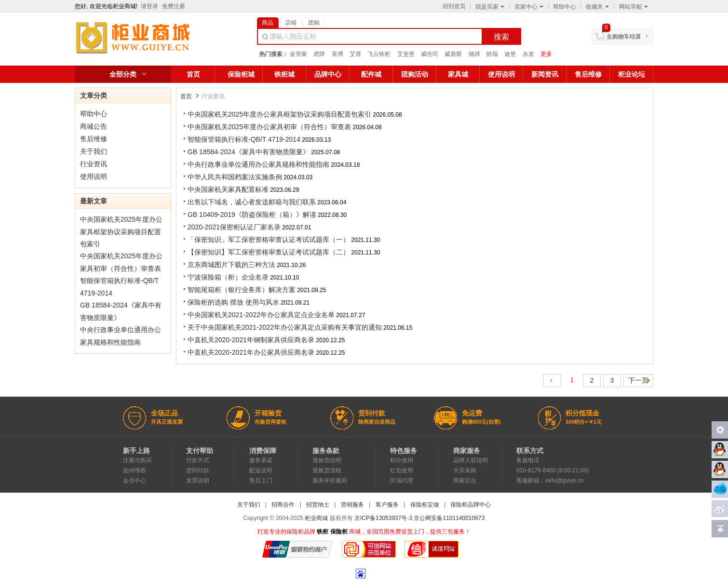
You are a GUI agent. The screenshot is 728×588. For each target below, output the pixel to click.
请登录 (149, 6)
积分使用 (402, 460)
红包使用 (402, 470)
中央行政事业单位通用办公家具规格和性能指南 (258, 164)
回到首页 (454, 6)
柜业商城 (316, 518)
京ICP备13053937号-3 (383, 518)
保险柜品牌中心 (471, 505)
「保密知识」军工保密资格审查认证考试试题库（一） (269, 240)
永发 (528, 54)
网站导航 (634, 7)
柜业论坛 (632, 74)
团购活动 (415, 74)
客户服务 (387, 505)
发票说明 (198, 481)
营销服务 (352, 505)
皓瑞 (492, 54)
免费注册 (174, 6)
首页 (193, 74)
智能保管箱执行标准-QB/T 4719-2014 (244, 139)
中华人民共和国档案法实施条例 (235, 177)
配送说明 (261, 470)
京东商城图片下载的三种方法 (231, 265)
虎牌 (319, 54)
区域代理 (402, 481)
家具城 (458, 74)
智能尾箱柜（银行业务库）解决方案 (242, 290)
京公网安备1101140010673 (449, 518)
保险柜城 (241, 74)
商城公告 (94, 126)
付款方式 (198, 460)
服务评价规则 (330, 481)
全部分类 (123, 74)
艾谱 (355, 54)
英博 (337, 54)
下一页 (638, 380)
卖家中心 (529, 7)
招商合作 (283, 505)
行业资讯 (94, 164)
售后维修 (588, 74)
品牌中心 (328, 74)
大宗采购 (465, 470)
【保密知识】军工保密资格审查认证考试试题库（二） (269, 252)
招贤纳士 (318, 505)
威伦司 (430, 54)
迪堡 (510, 54)
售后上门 (261, 481)
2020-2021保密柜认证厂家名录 (234, 227)
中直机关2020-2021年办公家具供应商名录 (251, 352)
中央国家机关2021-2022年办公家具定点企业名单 (261, 315)
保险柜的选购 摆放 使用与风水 (233, 302)
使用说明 (501, 74)
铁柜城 (284, 74)
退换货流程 (327, 470)
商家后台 (465, 481)
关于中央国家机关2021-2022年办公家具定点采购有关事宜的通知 (285, 327)
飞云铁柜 (379, 54)
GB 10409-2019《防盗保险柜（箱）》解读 (252, 214)
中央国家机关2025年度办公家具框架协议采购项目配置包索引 (121, 232)
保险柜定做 (425, 505)
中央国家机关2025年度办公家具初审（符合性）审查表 (269, 127)
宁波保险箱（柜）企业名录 (228, 277)
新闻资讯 (545, 74)
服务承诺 (261, 460)
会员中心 (135, 481)
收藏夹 (597, 7)
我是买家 (490, 7)
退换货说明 (327, 460)
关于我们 (94, 151)
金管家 (298, 54)
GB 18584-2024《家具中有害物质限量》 (249, 152)
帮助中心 (565, 7)
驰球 (474, 54)
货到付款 (198, 470)
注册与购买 (137, 460)
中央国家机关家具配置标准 (228, 189)
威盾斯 (453, 54)
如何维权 (135, 470)
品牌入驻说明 (471, 460)
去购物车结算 (624, 37)
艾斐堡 (406, 54)
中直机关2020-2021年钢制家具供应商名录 (251, 340)
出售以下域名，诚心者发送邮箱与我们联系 (252, 202)
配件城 (371, 74)
